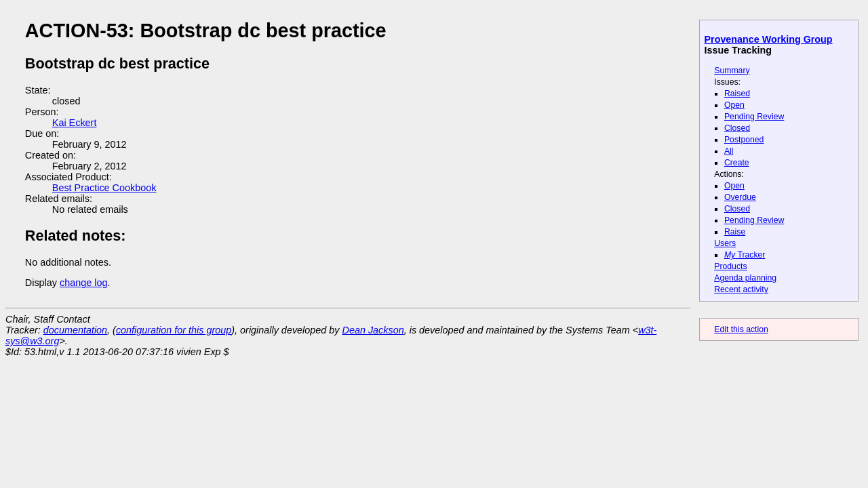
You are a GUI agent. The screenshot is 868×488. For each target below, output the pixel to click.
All (729, 151)
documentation (75, 330)
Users (725, 243)
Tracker (745, 255)
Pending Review (754, 117)
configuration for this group (174, 330)
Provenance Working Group (769, 39)
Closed (737, 128)
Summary (732, 70)
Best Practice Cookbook (104, 188)
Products (730, 266)
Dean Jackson (373, 330)
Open (734, 105)
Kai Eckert (75, 123)
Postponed (744, 140)
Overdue (740, 197)
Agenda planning (745, 278)
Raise (735, 232)
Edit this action (741, 329)
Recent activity (741, 289)
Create (737, 163)
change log (83, 283)
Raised (737, 94)
